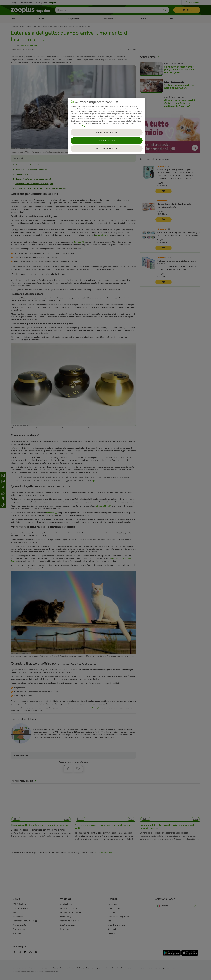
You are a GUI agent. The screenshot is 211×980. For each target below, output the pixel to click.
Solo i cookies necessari (107, 149)
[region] (107, 126)
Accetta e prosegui (106, 140)
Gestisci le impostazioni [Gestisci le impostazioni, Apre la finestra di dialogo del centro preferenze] (107, 132)
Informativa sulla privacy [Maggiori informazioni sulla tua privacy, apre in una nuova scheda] (80, 126)
